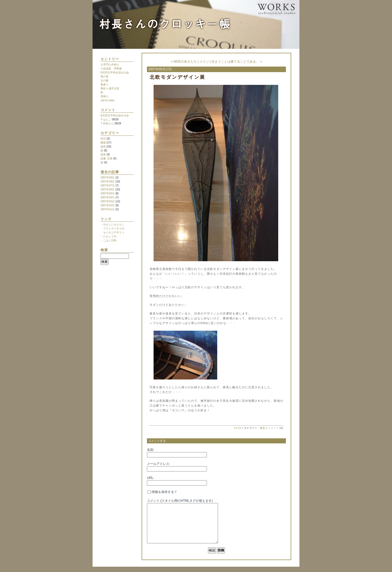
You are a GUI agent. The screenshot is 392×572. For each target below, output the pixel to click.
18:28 (238, 428)
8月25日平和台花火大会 (115, 73)
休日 (103, 139)
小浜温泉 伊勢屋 (111, 69)
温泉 (103, 154)
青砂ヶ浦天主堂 (110, 88)
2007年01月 (108, 209)
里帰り (104, 96)
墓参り (104, 84)
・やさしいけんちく (112, 224)
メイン (204, 62)
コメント (273, 428)
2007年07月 (108, 185)
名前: (151, 450)
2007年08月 (108, 182)
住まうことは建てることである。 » (237, 62)
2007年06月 (108, 189)
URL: (151, 478)
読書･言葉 (106, 158)
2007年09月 (108, 178)
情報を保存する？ (162, 492)
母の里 (104, 77)
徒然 (103, 147)
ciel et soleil (107, 100)
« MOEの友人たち (184, 62)
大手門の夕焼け (110, 65)
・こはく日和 (108, 240)
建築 (103, 143)
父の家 (104, 80)
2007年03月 (108, 201)
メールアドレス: (158, 464)
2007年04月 (108, 197)
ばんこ (107, 119)
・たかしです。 (110, 236)
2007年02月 (108, 205)
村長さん (108, 123)
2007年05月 (108, 193)
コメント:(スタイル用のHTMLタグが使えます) (180, 501)
